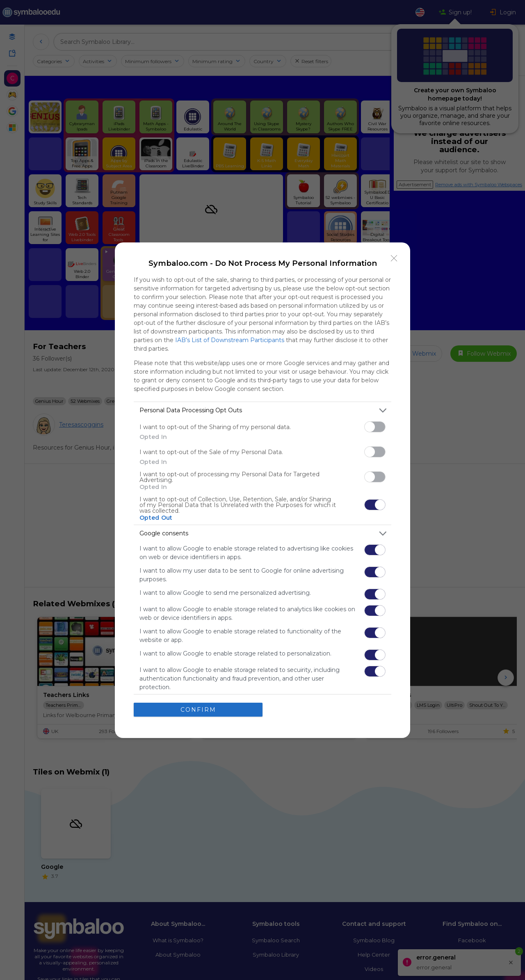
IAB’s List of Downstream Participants (230, 340)
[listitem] (262, 410)
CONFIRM (198, 710)
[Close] (394, 258)
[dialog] (262, 490)
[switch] (375, 427)
